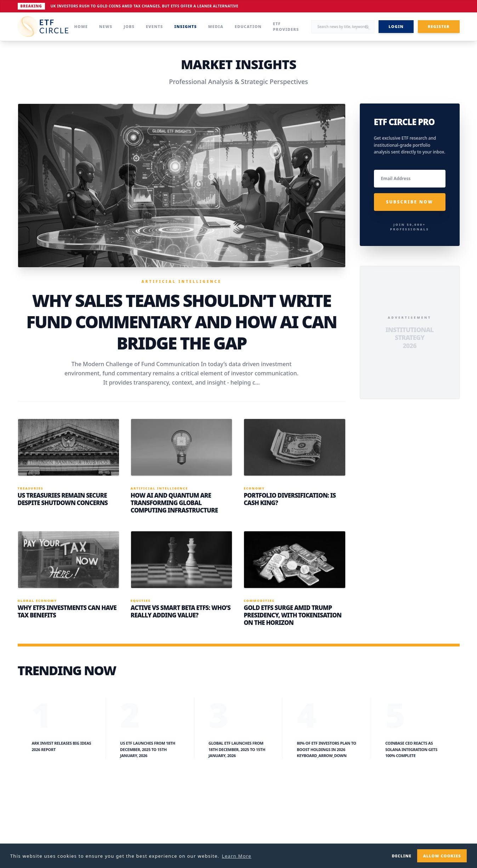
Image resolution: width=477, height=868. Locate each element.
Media (216, 26)
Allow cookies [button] (442, 856)
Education (248, 26)
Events (154, 26)
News (106, 26)
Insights (185, 26)
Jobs (129, 26)
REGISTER (439, 26)
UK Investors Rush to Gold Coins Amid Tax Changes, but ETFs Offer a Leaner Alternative (144, 6)
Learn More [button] (237, 856)
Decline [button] (401, 856)
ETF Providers (286, 27)
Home (81, 26)
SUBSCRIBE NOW (410, 202)
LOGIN (396, 26)
